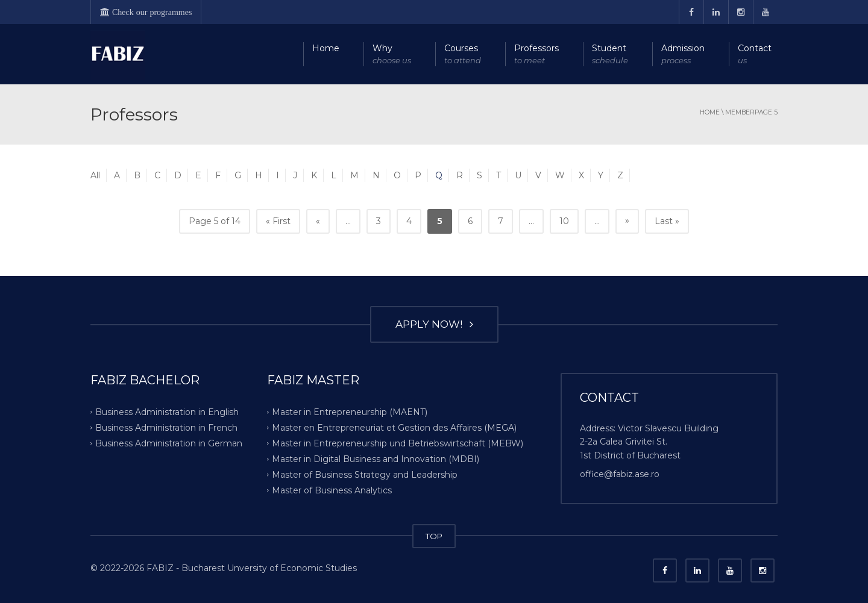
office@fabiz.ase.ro (620, 474)
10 (564, 221)
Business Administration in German (169, 443)
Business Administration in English (167, 412)
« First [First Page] (278, 221)
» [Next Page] (627, 220)
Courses (463, 55)
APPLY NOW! (434, 324)
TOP (434, 536)
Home (326, 48)
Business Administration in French (166, 428)
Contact (755, 55)
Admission (683, 55)
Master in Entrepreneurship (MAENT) (350, 412)
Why (392, 55)
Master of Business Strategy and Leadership (365, 474)
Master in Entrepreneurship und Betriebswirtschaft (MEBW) (398, 443)
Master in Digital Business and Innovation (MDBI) (376, 459)
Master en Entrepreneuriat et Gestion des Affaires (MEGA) (394, 428)
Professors (536, 55)
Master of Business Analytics (332, 490)
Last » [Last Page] (667, 221)
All (95, 175)
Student (610, 55)
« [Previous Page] (318, 221)
